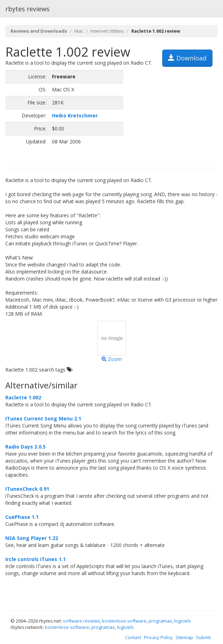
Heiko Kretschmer (75, 115)
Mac (79, 31)
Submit (203, 637)
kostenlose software (124, 621)
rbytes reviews (27, 9)
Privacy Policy (158, 637)
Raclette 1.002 (23, 397)
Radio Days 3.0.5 (25, 447)
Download (187, 58)
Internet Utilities (107, 31)
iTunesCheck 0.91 (27, 489)
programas (160, 621)
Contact (133, 637)
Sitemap (184, 637)
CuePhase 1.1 (22, 517)
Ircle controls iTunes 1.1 (35, 559)
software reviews (81, 621)
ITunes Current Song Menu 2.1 (43, 418)
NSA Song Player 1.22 (32, 538)
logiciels (183, 621)
